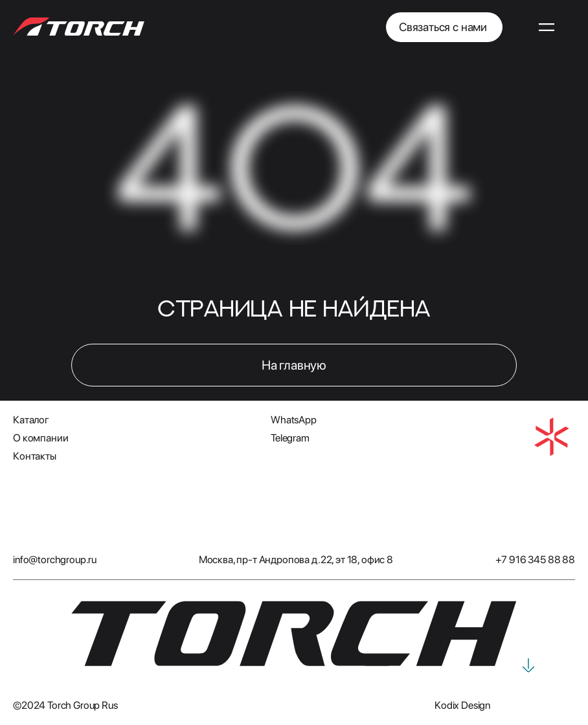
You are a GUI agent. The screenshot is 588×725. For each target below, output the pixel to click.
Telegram (290, 438)
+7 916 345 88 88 (535, 560)
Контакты (35, 456)
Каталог (31, 420)
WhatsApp (294, 420)
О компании (40, 438)
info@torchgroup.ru (55, 560)
